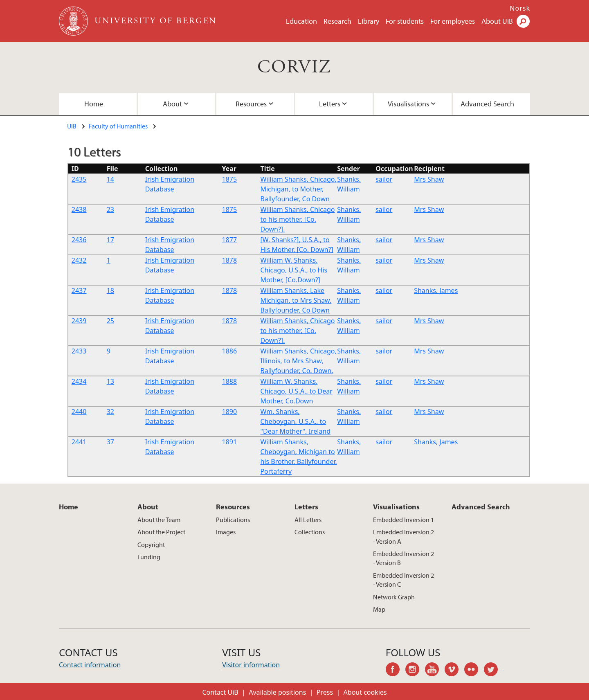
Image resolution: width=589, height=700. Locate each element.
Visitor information (251, 665)
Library (369, 21)
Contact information (90, 665)
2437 (79, 290)
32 (110, 412)
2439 (79, 321)
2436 (79, 240)
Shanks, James (436, 290)
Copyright (151, 545)
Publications (233, 520)
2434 (79, 381)
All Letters (308, 520)
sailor (384, 179)
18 (110, 290)
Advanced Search (487, 104)
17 (110, 240)
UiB (72, 126)
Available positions (277, 692)
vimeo (454, 671)
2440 (79, 412)
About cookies (365, 692)
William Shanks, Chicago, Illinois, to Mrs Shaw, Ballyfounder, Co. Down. (298, 361)
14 (110, 179)
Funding (149, 557)
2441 (79, 442)
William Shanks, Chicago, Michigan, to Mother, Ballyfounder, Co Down (298, 189)
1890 (230, 412)
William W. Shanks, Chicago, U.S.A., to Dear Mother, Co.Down (296, 391)
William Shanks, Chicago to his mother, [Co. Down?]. (297, 219)
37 (110, 442)
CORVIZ (294, 67)
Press (325, 692)
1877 (230, 240)
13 (110, 381)
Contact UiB (220, 692)
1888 (230, 381)
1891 (230, 442)
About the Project (161, 532)
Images (226, 532)
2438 (79, 209)
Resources (251, 104)
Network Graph (394, 597)
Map (379, 609)
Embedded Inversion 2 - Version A (404, 536)
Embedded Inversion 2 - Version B (404, 558)
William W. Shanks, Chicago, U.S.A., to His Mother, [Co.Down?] (294, 270)
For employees (453, 21)
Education (301, 21)
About (172, 104)
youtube (435, 671)
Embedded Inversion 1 (404, 520)
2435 (79, 179)
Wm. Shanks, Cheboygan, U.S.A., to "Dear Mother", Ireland (295, 421)
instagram (415, 671)
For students (405, 21)
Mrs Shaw (429, 179)
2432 (79, 260)
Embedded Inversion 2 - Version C (404, 580)
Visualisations (408, 104)
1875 (230, 179)
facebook (396, 671)
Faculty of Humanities (118, 126)
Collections (310, 532)
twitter (494, 671)
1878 (230, 260)
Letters (330, 104)
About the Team (159, 520)
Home (94, 104)
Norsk (520, 8)
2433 (79, 351)
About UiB (497, 21)
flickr (474, 671)
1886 (230, 351)
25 (110, 321)
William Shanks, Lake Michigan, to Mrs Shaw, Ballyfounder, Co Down (296, 300)
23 (110, 209)
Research (337, 21)
